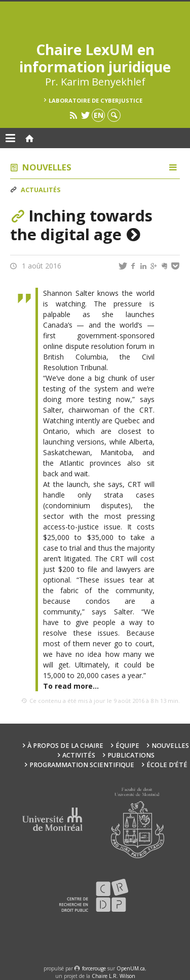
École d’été (167, 765)
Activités (79, 755)
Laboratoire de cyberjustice (96, 100)
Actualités (41, 190)
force (94, 968)
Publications (131, 755)
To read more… (71, 686)
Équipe (127, 746)
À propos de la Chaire (65, 746)
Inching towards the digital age (81, 225)
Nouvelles (47, 167)
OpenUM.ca (131, 968)
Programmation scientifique (82, 765)
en (99, 115)
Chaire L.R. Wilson (113, 976)
